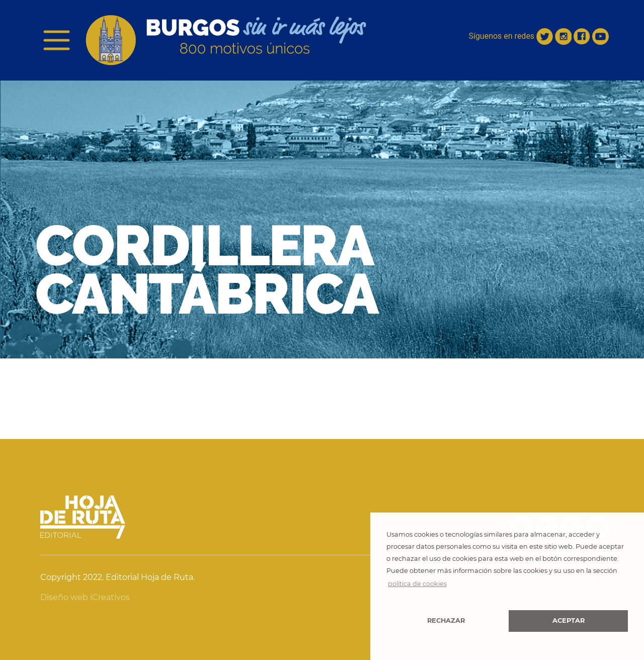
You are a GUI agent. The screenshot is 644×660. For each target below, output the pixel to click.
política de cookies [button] (417, 584)
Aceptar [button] (569, 620)
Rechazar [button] (446, 620)
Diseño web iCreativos (85, 597)
